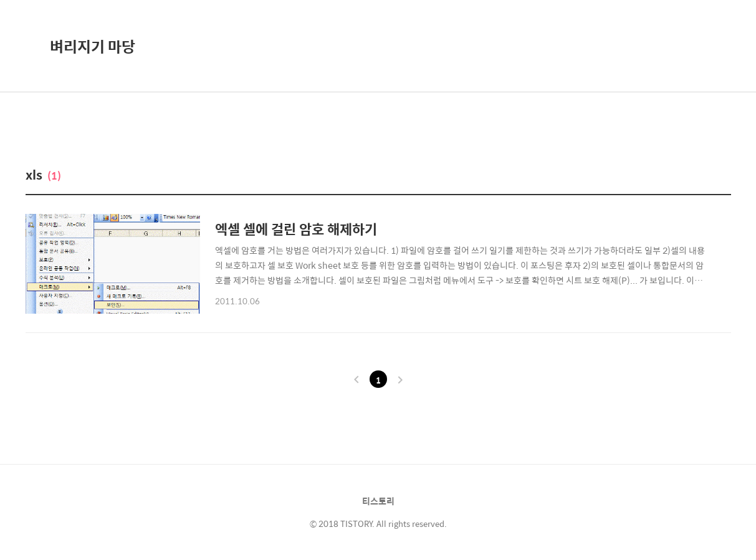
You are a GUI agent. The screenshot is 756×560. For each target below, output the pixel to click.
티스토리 (378, 501)
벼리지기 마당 (93, 46)
